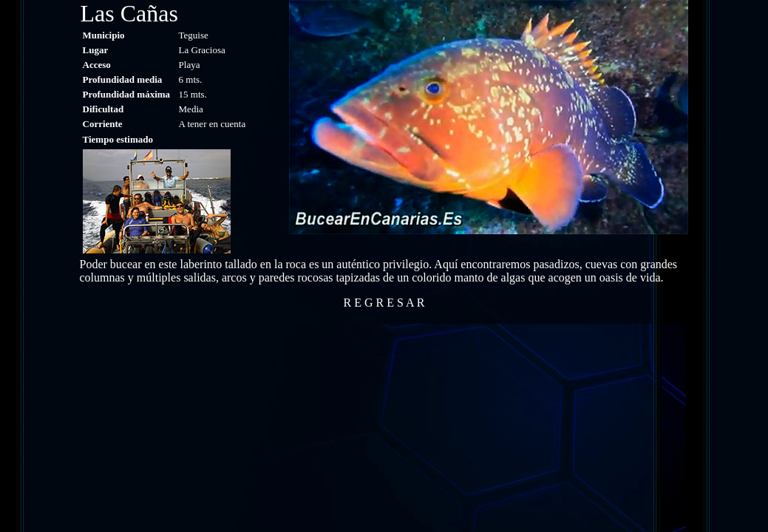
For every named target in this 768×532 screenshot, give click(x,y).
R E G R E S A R (384, 303)
